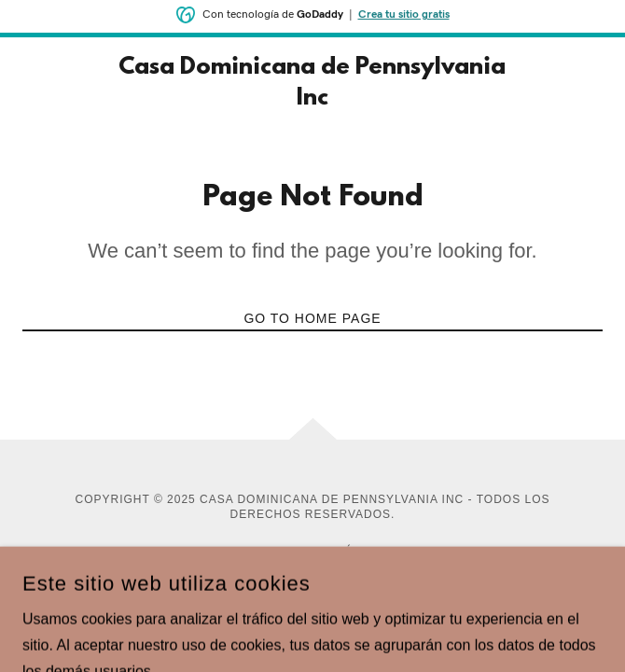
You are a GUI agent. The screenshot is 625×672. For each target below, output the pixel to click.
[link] (312, 84)
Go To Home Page (312, 318)
